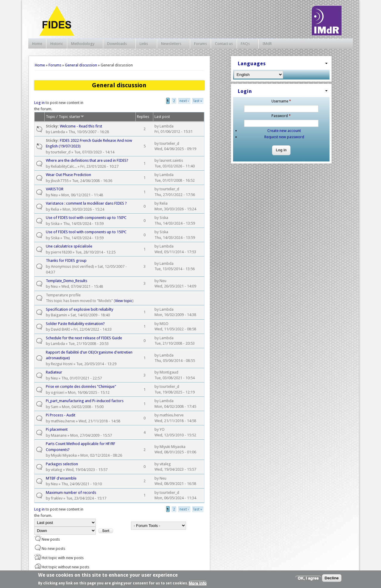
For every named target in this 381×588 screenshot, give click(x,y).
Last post (162, 117)
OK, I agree (308, 578)
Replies (143, 117)
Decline (332, 578)
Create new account (284, 131)
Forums (200, 44)
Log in (39, 103)
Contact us (224, 44)
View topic (124, 301)
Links (145, 44)
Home (37, 44)
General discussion (81, 65)
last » (198, 101)
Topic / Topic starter (65, 117)
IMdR (267, 44)
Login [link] (245, 91)
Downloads (118, 44)
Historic (57, 44)
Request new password (284, 137)
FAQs (246, 44)
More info (198, 583)
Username (281, 101)
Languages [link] (252, 64)
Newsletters (172, 44)
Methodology (84, 44)
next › (184, 101)
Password (281, 116)
